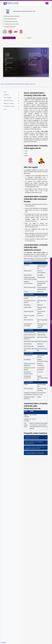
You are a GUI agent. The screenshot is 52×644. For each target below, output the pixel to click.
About (5, 92)
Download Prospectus (9, 38)
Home (2, 84)
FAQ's (5, 109)
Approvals (6, 95)
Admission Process (8, 100)
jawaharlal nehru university (23, 84)
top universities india (10, 84)
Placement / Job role (9, 106)
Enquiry (51, 322)
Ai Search (3, 642)
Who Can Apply (8, 98)
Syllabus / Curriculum (9, 103)
